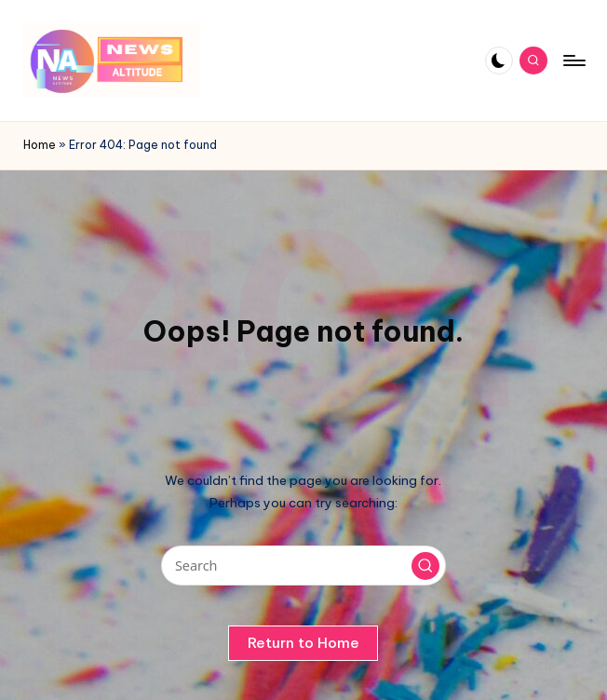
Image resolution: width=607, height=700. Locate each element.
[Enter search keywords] (303, 565)
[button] (425, 566)
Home (40, 145)
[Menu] (573, 61)
